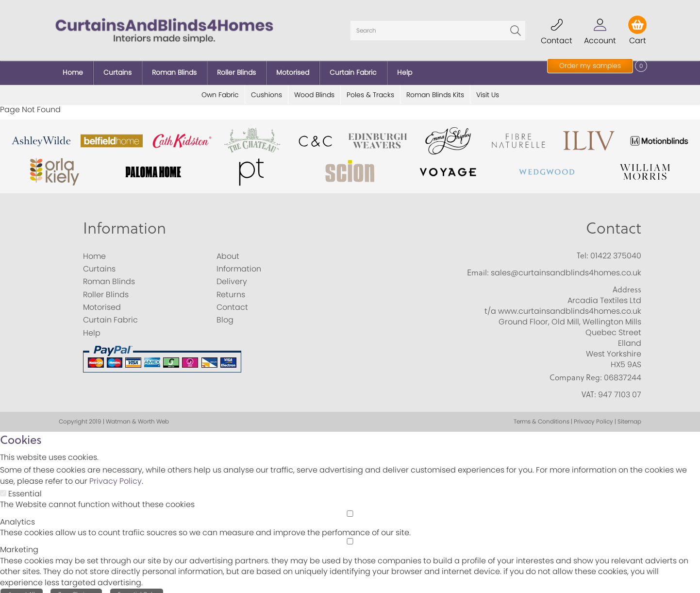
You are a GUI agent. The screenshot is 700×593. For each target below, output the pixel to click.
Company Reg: (576, 370)
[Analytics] (350, 506)
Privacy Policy (116, 474)
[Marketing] (350, 534)
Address (627, 282)
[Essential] (3, 486)
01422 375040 (616, 248)
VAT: (589, 387)
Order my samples (590, 66)
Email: (478, 265)
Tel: (583, 248)
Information (125, 220)
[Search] (438, 27)
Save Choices (76, 587)
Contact (614, 220)
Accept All (22, 587)
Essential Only (137, 587)
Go (516, 27)
